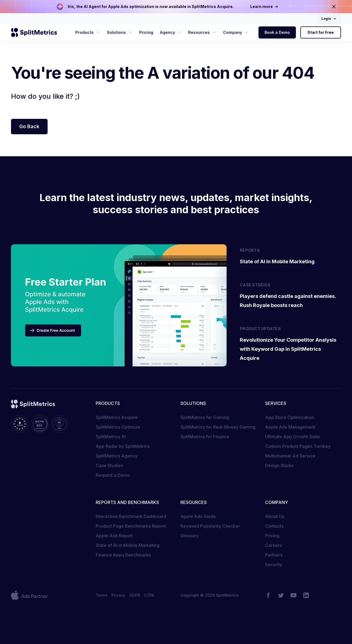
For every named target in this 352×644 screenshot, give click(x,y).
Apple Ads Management (290, 427)
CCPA (149, 595)
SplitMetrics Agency (117, 456)
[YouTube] (293, 595)
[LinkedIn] (306, 595)
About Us (275, 516)
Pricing (272, 536)
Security (274, 564)
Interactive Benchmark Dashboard (131, 516)
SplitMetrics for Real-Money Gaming (218, 427)
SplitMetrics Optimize (118, 427)
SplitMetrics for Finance (205, 437)
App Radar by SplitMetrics (123, 446)
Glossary (189, 536)
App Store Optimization (289, 417)
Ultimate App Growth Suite (292, 437)
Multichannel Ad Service (290, 456)
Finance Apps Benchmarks (123, 555)
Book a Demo (277, 32)
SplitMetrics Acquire (117, 417)
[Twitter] (281, 595)
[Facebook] (268, 595)
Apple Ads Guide (198, 516)
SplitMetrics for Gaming (205, 417)
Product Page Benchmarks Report (131, 526)
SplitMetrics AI (111, 437)
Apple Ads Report (114, 536)
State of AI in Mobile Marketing (128, 545)
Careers (273, 545)
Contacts (274, 526)
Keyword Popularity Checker (210, 526)
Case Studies (109, 465)
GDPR (135, 595)
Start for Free (321, 32)
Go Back (29, 126)
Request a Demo (113, 475)
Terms (102, 595)
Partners (274, 555)
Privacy (118, 595)
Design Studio (279, 465)
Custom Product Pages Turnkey (298, 446)
